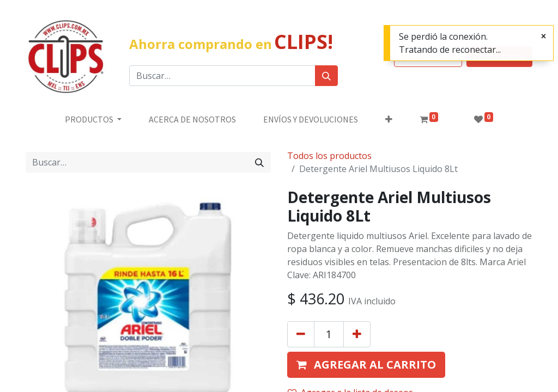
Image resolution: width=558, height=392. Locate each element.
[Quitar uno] (301, 334)
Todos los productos (329, 156)
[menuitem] (192, 119)
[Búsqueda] (326, 76)
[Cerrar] (544, 36)
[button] (389, 119)
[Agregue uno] (357, 334)
